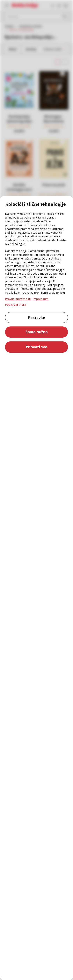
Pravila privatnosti (18, 299)
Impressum (41, 299)
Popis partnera (16, 304)
